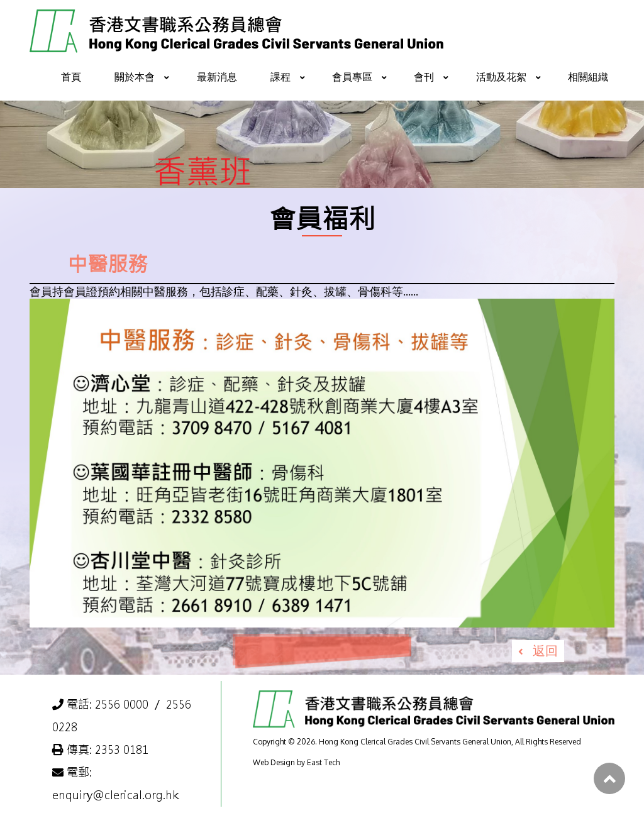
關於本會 (135, 77)
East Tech (323, 762)
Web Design (274, 762)
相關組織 (588, 77)
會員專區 (352, 77)
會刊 (424, 77)
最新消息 (217, 77)
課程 (280, 77)
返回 (545, 650)
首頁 (71, 77)
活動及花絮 (501, 77)
